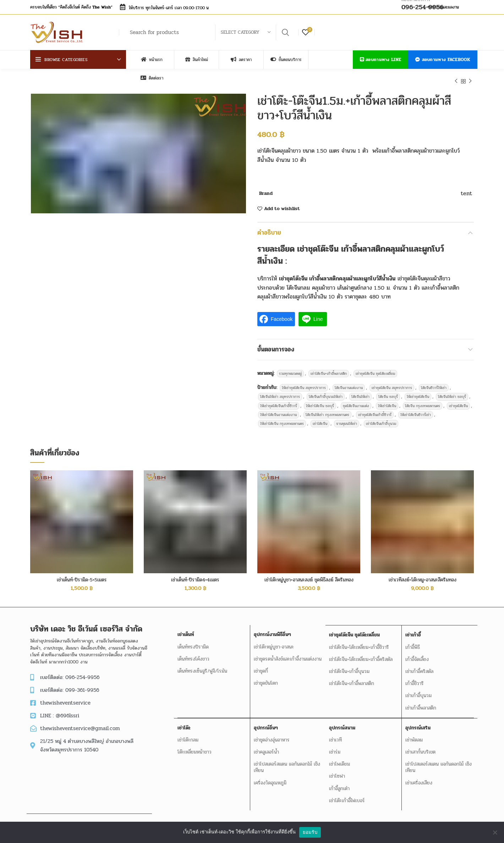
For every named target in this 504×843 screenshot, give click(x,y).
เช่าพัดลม (414, 735)
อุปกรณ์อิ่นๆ (265, 723)
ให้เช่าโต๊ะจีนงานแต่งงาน (278, 411)
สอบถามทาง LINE (381, 60)
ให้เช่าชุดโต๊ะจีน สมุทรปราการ (304, 384)
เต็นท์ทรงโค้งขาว (193, 655)
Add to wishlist (282, 209)
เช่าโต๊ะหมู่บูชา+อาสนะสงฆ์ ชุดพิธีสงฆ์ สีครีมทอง (309, 576)
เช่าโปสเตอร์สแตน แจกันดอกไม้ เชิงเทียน (287, 762)
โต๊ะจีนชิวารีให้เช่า (434, 384)
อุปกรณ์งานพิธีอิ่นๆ (272, 631)
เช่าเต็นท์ (186, 631)
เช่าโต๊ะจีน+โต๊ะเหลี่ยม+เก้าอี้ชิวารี (359, 643)
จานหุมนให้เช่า (347, 420)
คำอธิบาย (267, 232)
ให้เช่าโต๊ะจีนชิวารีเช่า (416, 411)
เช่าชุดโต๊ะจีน (458, 402)
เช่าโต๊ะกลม (188, 735)
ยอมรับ (310, 832)
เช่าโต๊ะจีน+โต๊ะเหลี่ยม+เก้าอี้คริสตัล (361, 655)
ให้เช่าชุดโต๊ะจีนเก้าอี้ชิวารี (279, 402)
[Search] (210, 32)
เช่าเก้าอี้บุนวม (418, 691)
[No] (495, 832)
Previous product (456, 81)
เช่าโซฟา (337, 771)
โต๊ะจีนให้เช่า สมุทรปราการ (280, 393)
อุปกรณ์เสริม (418, 723)
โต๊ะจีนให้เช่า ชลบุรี (452, 393)
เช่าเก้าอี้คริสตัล (419, 667)
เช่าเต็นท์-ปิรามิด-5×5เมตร (82, 576)
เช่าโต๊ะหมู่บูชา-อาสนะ (273, 643)
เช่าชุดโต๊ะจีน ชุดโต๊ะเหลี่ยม (375, 370)
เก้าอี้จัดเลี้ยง (417, 655)
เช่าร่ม (335, 747)
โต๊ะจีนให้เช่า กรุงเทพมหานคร (327, 411)
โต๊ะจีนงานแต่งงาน (349, 384)
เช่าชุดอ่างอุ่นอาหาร (271, 735)
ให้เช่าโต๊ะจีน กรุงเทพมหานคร (282, 420)
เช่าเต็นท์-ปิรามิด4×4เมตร (195, 576)
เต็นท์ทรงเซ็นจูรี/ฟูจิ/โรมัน (202, 667)
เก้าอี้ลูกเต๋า (339, 784)
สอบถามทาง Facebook (443, 60)
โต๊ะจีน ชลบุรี (388, 393)
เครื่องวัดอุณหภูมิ (270, 778)
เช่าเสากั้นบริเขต (420, 747)
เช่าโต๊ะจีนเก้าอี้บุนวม (381, 420)
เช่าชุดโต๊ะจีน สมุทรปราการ (392, 384)
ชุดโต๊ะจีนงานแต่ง (356, 402)
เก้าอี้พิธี (412, 643)
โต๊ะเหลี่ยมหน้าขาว (195, 747)
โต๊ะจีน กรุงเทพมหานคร (423, 402)
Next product (470, 81)
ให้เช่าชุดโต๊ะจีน (418, 393)
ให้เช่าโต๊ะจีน (387, 402)
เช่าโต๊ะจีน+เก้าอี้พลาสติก (329, 370)
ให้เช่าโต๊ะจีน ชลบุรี (320, 402)
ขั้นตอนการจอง (272, 347)
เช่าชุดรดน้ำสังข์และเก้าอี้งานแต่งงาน (287, 655)
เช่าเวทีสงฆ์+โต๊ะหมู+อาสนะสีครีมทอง (423, 576)
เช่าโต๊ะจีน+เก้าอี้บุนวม (349, 667)
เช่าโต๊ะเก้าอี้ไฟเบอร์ (347, 796)
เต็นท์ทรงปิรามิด (193, 643)
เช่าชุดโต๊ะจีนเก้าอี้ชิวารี (375, 411)
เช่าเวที (335, 735)
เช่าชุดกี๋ (261, 667)
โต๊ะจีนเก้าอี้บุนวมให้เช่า (326, 393)
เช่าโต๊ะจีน (320, 420)
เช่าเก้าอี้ (413, 631)
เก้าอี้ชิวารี (414, 679)
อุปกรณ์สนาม (342, 723)
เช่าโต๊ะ (184, 723)
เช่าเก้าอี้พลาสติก (420, 703)
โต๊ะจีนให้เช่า (360, 393)
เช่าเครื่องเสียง (418, 778)
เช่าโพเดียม (339, 759)
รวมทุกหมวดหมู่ (290, 370)
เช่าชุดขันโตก (265, 679)
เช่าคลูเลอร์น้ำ (266, 747)
